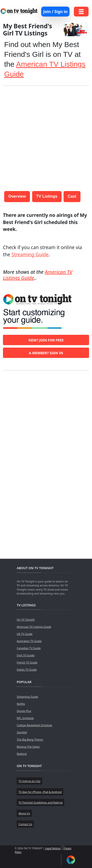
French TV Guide (27, 662)
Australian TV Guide (29, 641)
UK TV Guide (25, 634)
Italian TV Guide (27, 669)
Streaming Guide (30, 254)
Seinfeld (22, 732)
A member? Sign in (46, 353)
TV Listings (47, 196)
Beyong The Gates (28, 747)
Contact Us (25, 824)
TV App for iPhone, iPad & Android (40, 792)
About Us (24, 813)
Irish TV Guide (26, 655)
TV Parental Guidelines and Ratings (40, 802)
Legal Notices (53, 848)
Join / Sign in (55, 12)
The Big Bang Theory (30, 739)
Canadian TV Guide (29, 648)
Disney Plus (24, 711)
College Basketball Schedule (34, 725)
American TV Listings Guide (34, 627)
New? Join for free (46, 340)
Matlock (22, 754)
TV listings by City (29, 781)
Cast (72, 196)
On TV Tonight (26, 619)
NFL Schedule (25, 718)
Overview (17, 196)
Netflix (21, 704)
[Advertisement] (46, 136)
